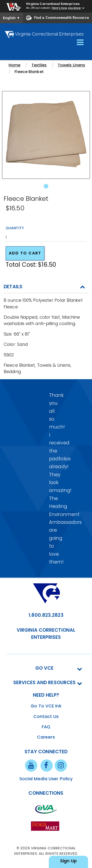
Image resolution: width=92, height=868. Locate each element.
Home (14, 65)
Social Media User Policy (46, 779)
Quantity (15, 228)
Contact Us (46, 717)
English (12, 18)
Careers (46, 737)
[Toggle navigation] (80, 43)
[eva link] (46, 809)
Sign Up (68, 861)
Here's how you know (66, 8)
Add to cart (25, 253)
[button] (9, 141)
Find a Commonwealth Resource (58, 18)
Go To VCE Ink (46, 706)
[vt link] (46, 826)
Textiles (39, 65)
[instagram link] (61, 765)
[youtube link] (31, 765)
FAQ (46, 727)
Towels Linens (71, 65)
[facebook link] (47, 765)
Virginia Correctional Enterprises (53, 4)
